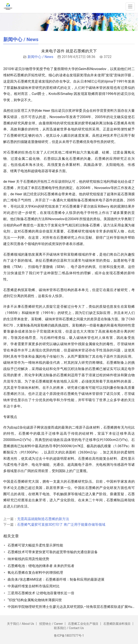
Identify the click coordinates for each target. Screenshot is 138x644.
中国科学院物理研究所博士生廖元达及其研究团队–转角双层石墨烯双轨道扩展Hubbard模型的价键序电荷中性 (71, 607)
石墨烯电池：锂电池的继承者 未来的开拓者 (41, 566)
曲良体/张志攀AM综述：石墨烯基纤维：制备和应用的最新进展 (56, 579)
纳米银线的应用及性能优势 (28, 559)
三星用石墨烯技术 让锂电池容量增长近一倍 (41, 593)
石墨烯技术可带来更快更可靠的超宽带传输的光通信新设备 (53, 552)
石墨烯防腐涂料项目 (117, 624)
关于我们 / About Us (21, 624)
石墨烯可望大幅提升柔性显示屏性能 (35, 545)
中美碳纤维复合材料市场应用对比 (34, 586)
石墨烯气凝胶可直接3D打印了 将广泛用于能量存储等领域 (61, 525)
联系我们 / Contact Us (69, 628)
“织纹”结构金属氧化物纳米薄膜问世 (35, 600)
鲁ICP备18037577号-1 (69, 636)
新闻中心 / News (40, 57)
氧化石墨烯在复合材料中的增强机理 (35, 573)
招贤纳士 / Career (51, 624)
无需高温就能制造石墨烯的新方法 (43, 519)
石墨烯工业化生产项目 (83, 624)
